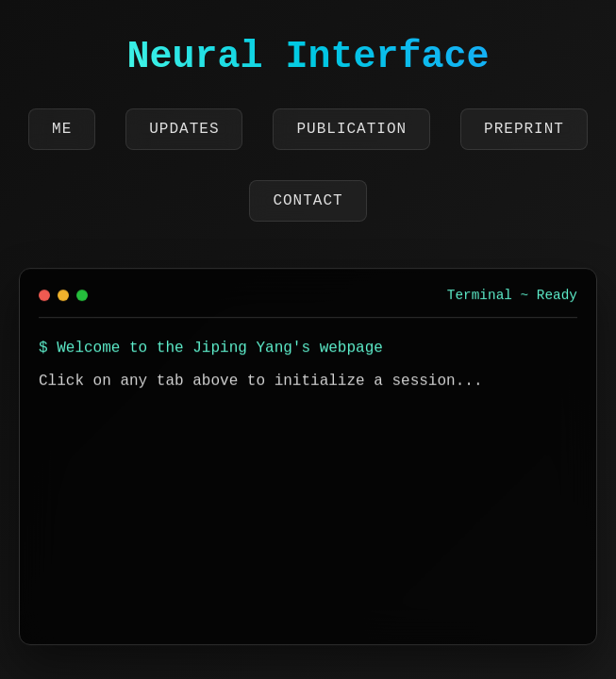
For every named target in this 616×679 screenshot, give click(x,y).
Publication (351, 129)
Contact (308, 201)
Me (62, 129)
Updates (184, 129)
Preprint (524, 129)
